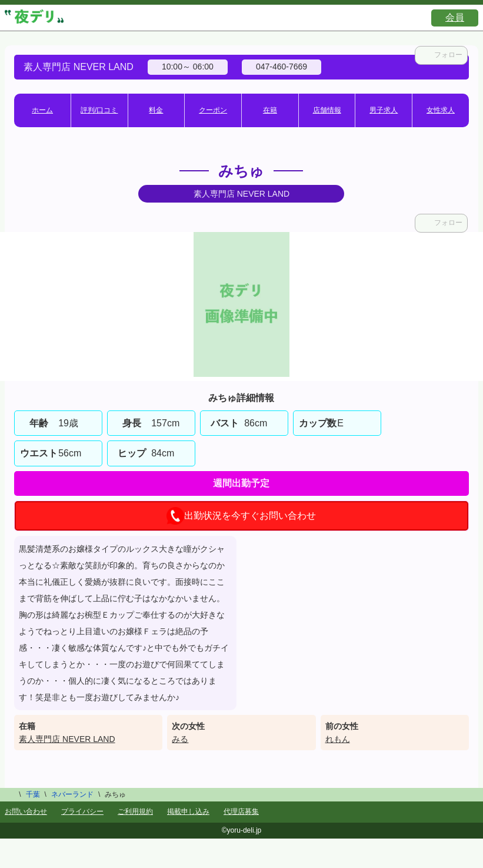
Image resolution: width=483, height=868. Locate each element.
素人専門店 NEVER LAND (67, 739)
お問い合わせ (26, 811)
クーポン (213, 110)
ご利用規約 (135, 811)
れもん (338, 739)
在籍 (270, 110)
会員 (455, 17)
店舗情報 (327, 110)
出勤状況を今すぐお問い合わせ (241, 516)
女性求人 (441, 110)
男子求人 (384, 110)
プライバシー (82, 811)
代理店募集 (241, 811)
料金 (156, 110)
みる (180, 739)
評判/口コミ (99, 110)
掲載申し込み (188, 811)
